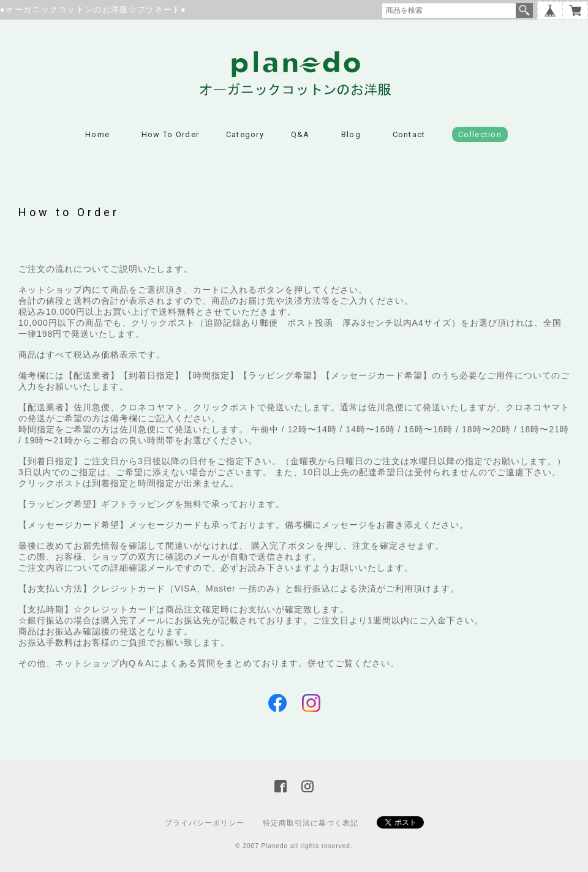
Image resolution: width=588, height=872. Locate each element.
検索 (524, 10)
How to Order (171, 134)
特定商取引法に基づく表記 (311, 823)
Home (97, 134)
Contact (409, 134)
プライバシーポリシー (205, 823)
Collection (480, 134)
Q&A (300, 134)
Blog (351, 134)
